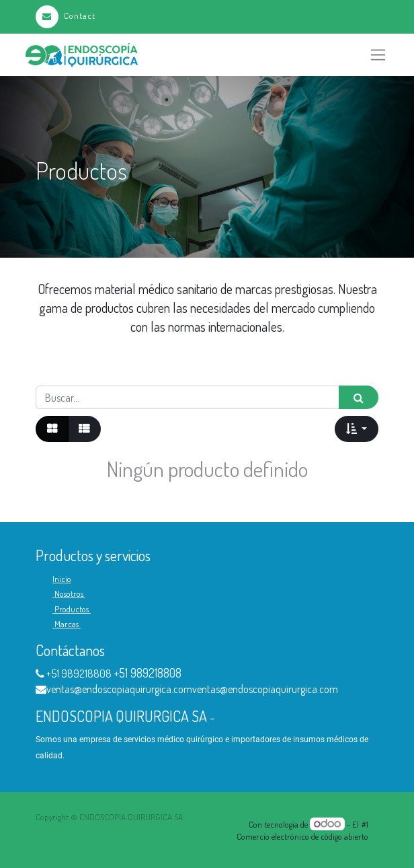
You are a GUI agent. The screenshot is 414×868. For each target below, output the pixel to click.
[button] (357, 429)
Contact (66, 15)
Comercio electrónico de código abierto (302, 836)
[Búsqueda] (359, 397)
